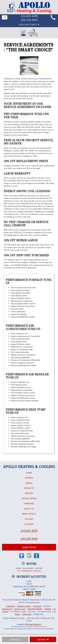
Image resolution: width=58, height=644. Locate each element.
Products (29, 488)
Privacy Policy (29, 514)
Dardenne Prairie (24, 606)
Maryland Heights (35, 609)
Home (29, 473)
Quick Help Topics (29, 25)
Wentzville (27, 614)
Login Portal (29, 547)
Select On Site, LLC (35, 624)
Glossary (29, 524)
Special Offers (29, 498)
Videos (29, 483)
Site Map (29, 519)
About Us (29, 509)
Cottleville (10, 606)
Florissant (37, 606)
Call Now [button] (43, 639)
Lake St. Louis (20, 609)
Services (29, 493)
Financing (29, 503)
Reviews (29, 478)
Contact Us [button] (15, 639)
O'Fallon (48, 609)
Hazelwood (7, 609)
